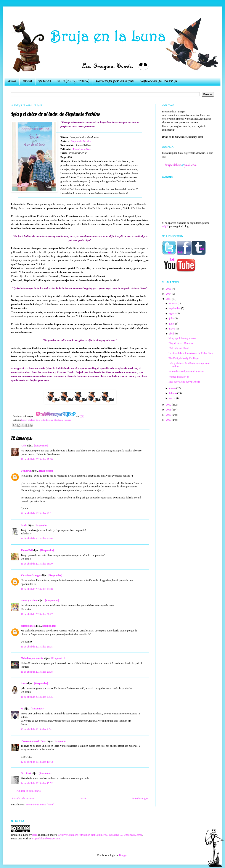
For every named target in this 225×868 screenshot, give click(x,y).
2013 (169, 299)
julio (172, 318)
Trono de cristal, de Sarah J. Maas (186, 372)
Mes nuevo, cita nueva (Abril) (184, 382)
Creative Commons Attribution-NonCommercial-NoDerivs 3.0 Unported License (100, 835)
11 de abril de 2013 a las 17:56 (37, 539)
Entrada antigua (140, 798)
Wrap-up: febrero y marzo (182, 338)
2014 (169, 294)
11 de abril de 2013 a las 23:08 (37, 647)
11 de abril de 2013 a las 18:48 (37, 589)
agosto (173, 313)
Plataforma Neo (82, 149)
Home (12, 81)
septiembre (175, 308)
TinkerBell (27, 550)
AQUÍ (165, 226)
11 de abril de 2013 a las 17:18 (37, 459)
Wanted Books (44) (179, 377)
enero (172, 398)
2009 (169, 420)
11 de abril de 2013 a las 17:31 (37, 513)
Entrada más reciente (23, 798)
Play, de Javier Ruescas (181, 343)
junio (172, 324)
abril (172, 334)
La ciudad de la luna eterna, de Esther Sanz (191, 353)
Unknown (26, 471)
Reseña (49, 420)
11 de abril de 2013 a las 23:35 (37, 697)
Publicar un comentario (29, 791)
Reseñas (45, 81)
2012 (169, 405)
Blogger (123, 855)
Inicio (83, 798)
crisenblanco (28, 626)
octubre (173, 303)
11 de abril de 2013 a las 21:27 (37, 614)
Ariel (24, 446)
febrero (173, 393)
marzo (173, 388)
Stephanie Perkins (81, 141)
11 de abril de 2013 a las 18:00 (37, 564)
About (27, 81)
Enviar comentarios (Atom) (40, 805)
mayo (172, 329)
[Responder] (41, 446)
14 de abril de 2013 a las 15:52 (37, 783)
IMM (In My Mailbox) (73, 81)
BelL (35, 835)
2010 (169, 415)
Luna (24, 683)
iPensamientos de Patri (33, 741)
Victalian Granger (31, 575)
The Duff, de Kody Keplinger (184, 358)
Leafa (24, 525)
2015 (169, 289)
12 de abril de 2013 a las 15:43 (37, 762)
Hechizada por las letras (115, 81)
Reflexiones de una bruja (158, 81)
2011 (169, 410)
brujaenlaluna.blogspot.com (46, 839)
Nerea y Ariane (29, 600)
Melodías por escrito (32, 658)
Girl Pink (26, 773)
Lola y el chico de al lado (33, 420)
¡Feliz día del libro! (179, 348)
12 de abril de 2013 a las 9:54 (36, 729)
